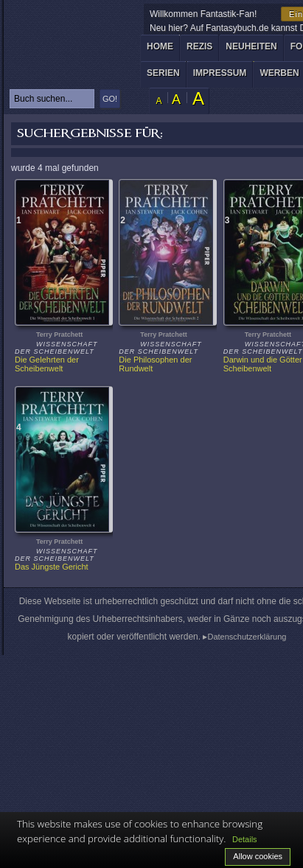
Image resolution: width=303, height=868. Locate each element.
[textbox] (52, 99)
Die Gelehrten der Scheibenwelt (48, 364)
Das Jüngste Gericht (52, 567)
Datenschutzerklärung (247, 637)
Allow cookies (258, 856)
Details (245, 839)
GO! (110, 99)
